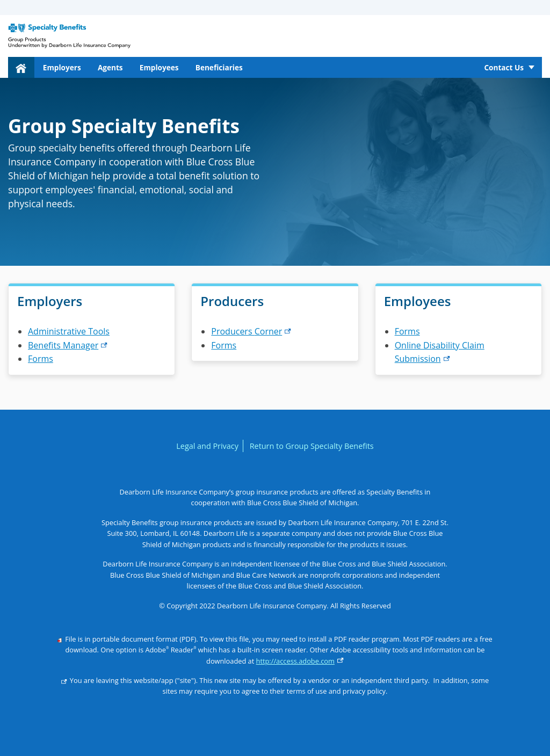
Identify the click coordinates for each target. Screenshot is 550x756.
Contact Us (504, 67)
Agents (110, 67)
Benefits (68, 345)
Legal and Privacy (207, 446)
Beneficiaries (219, 67)
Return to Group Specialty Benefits (312, 446)
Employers (62, 67)
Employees (159, 67)
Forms (41, 359)
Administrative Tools (69, 331)
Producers (251, 331)
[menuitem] (21, 67)
